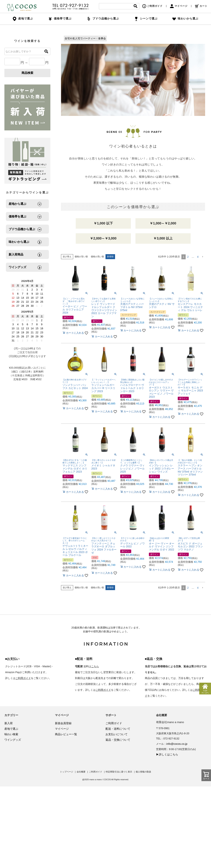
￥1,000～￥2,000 (163, 223)
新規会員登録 (63, 723)
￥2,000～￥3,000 (103, 238)
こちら (95, 666)
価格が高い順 (97, 257)
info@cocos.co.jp (177, 744)
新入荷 (9, 723)
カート (201, 6)
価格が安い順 (81, 257)
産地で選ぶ (11, 729)
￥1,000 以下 (103, 223)
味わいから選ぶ (185, 18)
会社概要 (81, 772)
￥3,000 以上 (163, 238)
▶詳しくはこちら (167, 754)
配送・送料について (118, 729)
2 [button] (188, 257)
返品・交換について (118, 740)
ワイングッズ (13, 740)
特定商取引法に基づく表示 (119, 772)
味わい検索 (11, 734)
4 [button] (198, 257)
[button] (203, 257)
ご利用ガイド (152, 6)
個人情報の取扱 (143, 772)
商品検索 (27, 73)
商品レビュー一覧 (66, 734)
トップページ (67, 772)
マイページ (179, 6)
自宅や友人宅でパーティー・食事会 (85, 38)
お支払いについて (117, 734)
